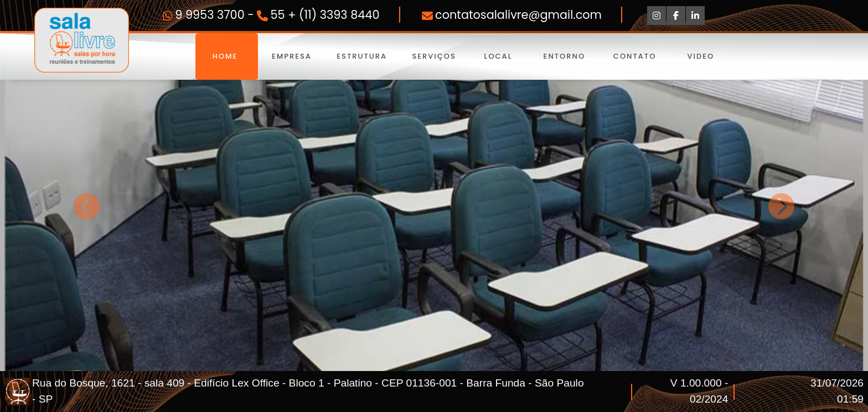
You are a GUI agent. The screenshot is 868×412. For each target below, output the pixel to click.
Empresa (292, 56)
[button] (87, 206)
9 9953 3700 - (216, 15)
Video (701, 56)
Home (227, 56)
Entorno (564, 56)
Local (498, 56)
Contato (634, 56)
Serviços (433, 56)
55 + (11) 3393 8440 (325, 15)
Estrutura (362, 56)
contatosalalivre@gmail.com (518, 15)
